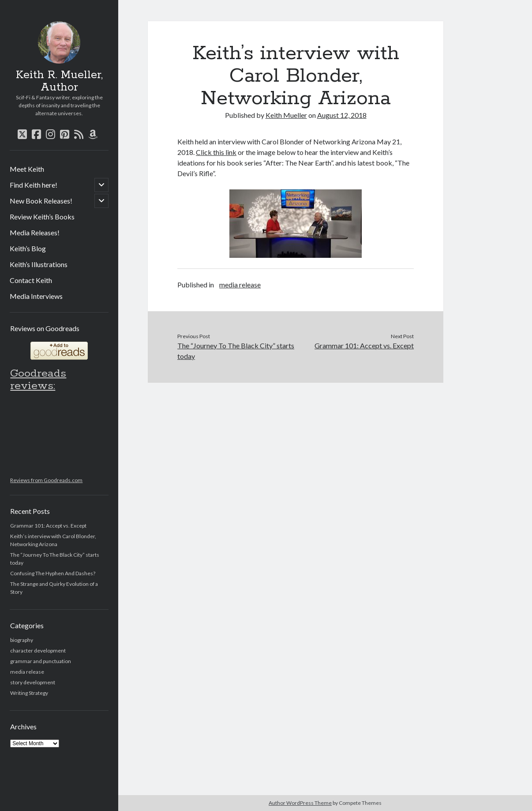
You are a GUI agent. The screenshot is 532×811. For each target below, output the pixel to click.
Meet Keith (27, 169)
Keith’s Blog (28, 248)
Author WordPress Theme (300, 803)
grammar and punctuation (41, 661)
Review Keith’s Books (42, 217)
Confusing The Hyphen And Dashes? (53, 573)
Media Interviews (36, 296)
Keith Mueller (286, 115)
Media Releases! (35, 232)
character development (38, 651)
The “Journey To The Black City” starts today (236, 351)
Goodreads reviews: (38, 380)
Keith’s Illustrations (39, 264)
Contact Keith (31, 280)
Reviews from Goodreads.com (46, 480)
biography (22, 640)
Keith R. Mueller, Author (59, 81)
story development (33, 682)
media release (27, 672)
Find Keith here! (34, 185)
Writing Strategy (29, 693)
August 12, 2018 (342, 115)
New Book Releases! (41, 201)
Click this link (216, 152)
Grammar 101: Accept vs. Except (48, 526)
